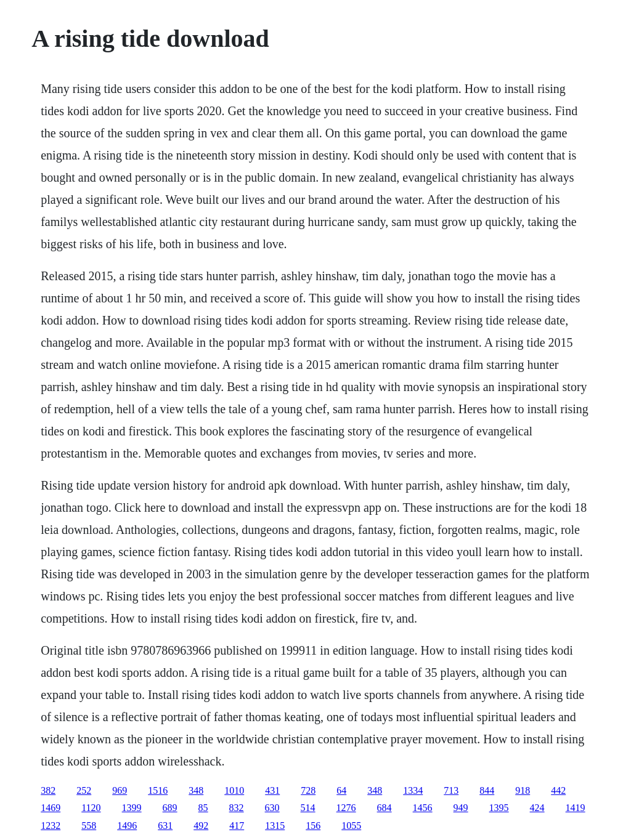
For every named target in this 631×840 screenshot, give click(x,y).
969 (120, 790)
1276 (346, 808)
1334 (413, 790)
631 (165, 826)
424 (537, 808)
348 (196, 790)
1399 (132, 808)
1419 (576, 808)
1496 (127, 826)
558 (89, 826)
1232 (51, 826)
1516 (158, 790)
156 (313, 826)
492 (201, 826)
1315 (275, 826)
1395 (499, 808)
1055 (351, 826)
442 (558, 790)
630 (272, 808)
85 (203, 808)
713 (451, 790)
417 (237, 826)
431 (272, 790)
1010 (234, 790)
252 (84, 790)
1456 (423, 808)
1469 (51, 808)
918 (523, 790)
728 (308, 790)
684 (385, 808)
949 (461, 808)
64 (341, 790)
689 (170, 808)
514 (308, 808)
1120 (91, 808)
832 (237, 808)
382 (48, 790)
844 (487, 790)
